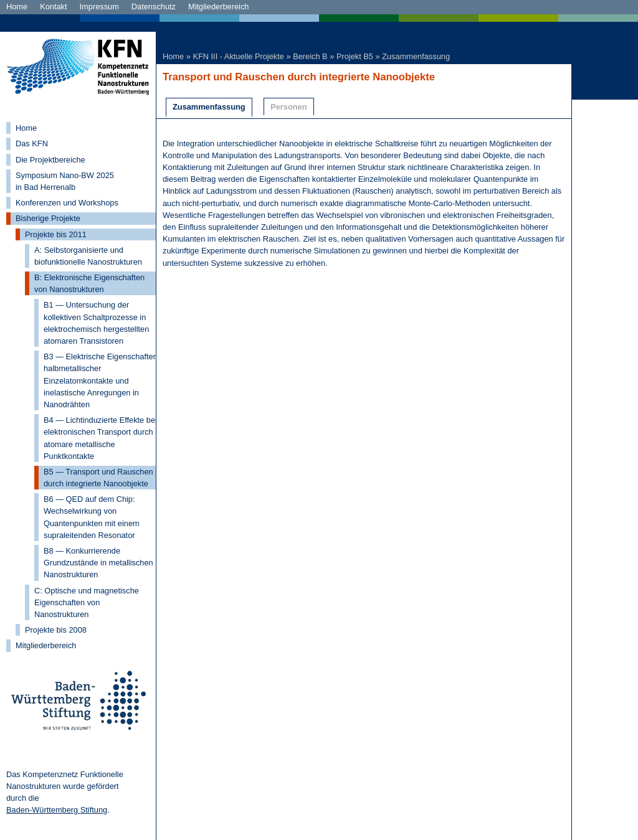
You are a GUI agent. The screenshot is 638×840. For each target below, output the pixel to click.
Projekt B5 (355, 56)
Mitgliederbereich (218, 7)
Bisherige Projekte (48, 218)
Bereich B (310, 56)
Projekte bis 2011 (56, 234)
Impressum (99, 7)
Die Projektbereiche (50, 160)
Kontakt (53, 7)
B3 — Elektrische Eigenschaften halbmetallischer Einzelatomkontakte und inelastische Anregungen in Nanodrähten (101, 380)
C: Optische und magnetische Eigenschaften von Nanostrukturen (87, 602)
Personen (288, 107)
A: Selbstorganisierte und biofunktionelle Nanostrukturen (88, 256)
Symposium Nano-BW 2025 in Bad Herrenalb (65, 181)
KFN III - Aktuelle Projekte (238, 56)
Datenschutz (154, 7)
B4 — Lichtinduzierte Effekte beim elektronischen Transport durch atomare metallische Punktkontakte (104, 438)
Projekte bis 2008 (56, 630)
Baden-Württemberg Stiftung (57, 810)
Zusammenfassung (416, 56)
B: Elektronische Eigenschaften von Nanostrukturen (89, 283)
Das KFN (32, 144)
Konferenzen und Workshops (67, 203)
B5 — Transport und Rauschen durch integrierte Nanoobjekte (98, 478)
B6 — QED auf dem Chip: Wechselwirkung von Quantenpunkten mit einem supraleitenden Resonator (92, 517)
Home (17, 7)
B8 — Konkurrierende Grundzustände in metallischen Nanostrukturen (98, 563)
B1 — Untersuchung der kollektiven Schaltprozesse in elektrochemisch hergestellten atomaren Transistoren (96, 323)
